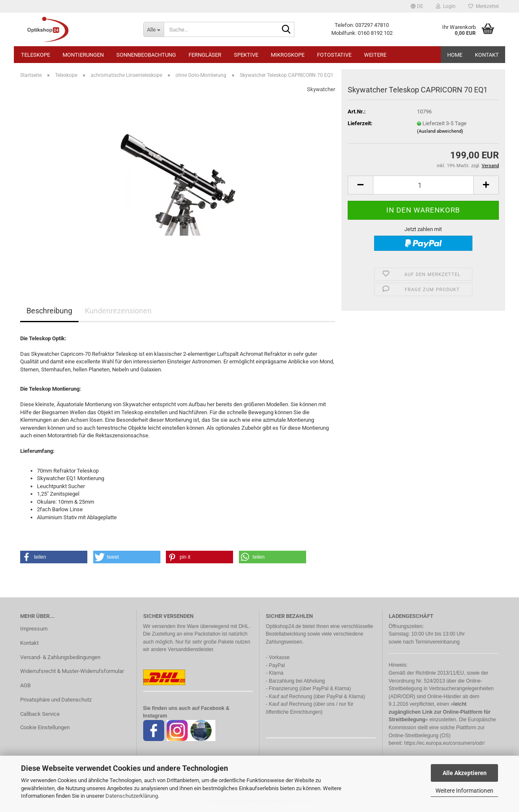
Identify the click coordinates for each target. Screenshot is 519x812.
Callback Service (40, 714)
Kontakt (487, 55)
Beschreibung (49, 311)
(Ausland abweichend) (440, 131)
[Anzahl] (423, 185)
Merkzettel (484, 6)
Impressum (34, 629)
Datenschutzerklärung (132, 796)
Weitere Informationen (464, 791)
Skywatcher (321, 89)
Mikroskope (288, 55)
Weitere (375, 55)
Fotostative (334, 55)
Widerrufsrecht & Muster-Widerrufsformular (72, 671)
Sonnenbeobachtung (146, 55)
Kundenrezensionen (118, 311)
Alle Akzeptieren (465, 773)
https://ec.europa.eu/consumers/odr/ (444, 743)
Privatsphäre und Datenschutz (56, 700)
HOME (455, 55)
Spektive (246, 55)
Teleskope (35, 55)
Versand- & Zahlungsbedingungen (60, 657)
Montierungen (83, 55)
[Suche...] (153, 29)
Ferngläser (205, 55)
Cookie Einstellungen (45, 727)
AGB (25, 685)
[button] (417, 6)
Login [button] (446, 6)
